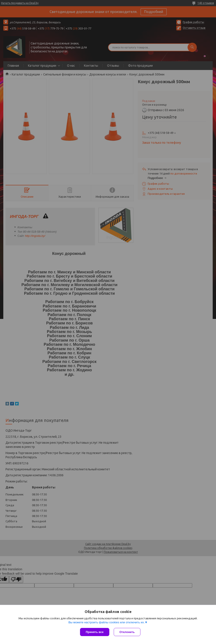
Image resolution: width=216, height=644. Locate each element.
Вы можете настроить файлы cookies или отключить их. (106, 622)
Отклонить (127, 632)
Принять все (95, 632)
